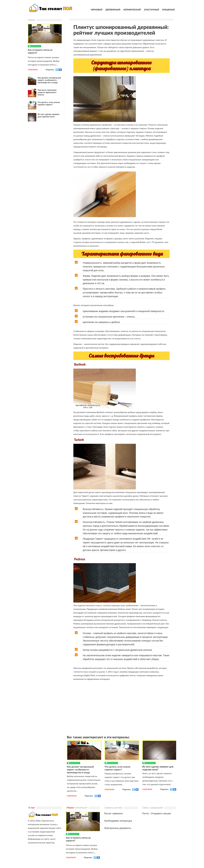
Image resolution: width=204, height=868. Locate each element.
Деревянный (113, 10)
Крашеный (168, 10)
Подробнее (72, 796)
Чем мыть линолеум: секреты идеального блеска (47, 92)
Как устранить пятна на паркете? (41, 51)
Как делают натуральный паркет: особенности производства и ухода (81, 769)
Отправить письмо (161, 813)
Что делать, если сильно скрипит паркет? (118, 768)
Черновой (97, 10)
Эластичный (151, 10)
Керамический (132, 10)
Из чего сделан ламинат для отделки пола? (158, 768)
